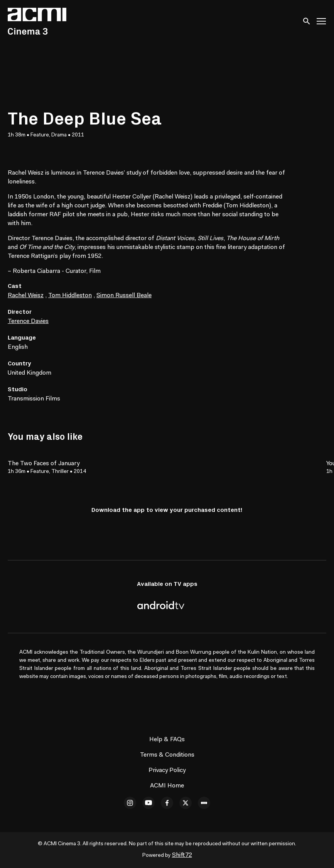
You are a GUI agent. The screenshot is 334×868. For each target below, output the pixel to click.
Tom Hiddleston (70, 296)
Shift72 (182, 855)
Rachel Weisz (26, 296)
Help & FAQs (167, 740)
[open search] (307, 21)
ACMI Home (167, 786)
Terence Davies (28, 321)
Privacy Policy (167, 770)
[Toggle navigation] (322, 21)
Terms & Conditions (167, 755)
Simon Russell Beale (124, 296)
